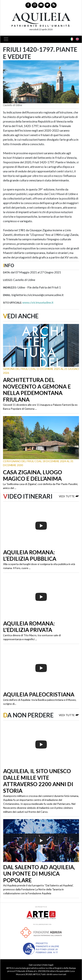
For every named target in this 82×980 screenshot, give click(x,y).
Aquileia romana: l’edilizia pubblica (30, 556)
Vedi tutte (69, 496)
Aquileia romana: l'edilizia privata (29, 627)
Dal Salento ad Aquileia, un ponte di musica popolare (39, 874)
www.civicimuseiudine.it (38, 302)
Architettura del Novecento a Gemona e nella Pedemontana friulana (37, 390)
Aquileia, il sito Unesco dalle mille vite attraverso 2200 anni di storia (38, 781)
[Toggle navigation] (7, 39)
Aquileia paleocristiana (39, 694)
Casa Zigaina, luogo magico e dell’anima (33, 475)
